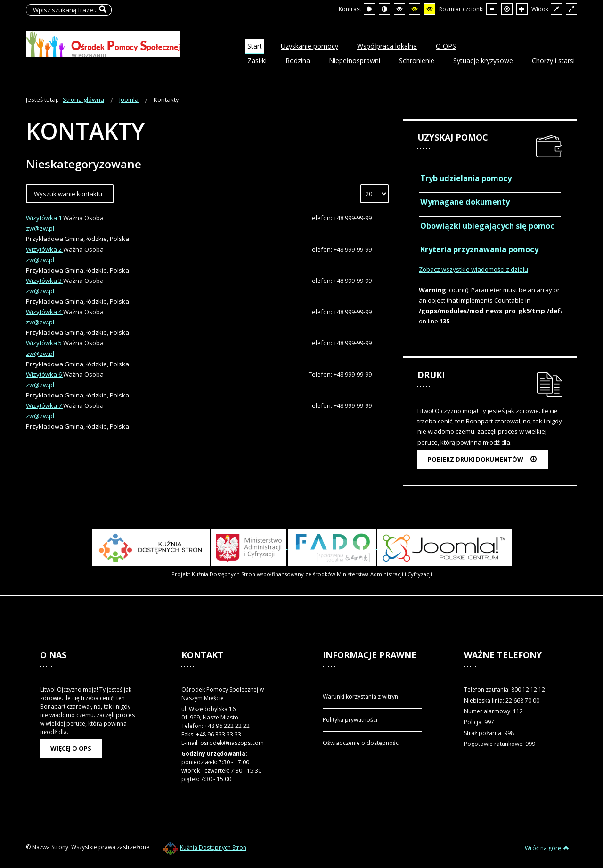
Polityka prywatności (350, 720)
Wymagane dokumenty (465, 202)
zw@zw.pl (40, 228)
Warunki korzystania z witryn (360, 697)
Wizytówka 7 (45, 405)
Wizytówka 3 (45, 281)
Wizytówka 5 (45, 343)
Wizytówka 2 (45, 249)
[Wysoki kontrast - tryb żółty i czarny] (430, 9)
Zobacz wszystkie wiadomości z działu (473, 269)
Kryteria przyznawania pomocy (479, 249)
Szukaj (102, 10)
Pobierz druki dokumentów (483, 459)
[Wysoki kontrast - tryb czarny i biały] (399, 9)
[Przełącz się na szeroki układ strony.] (571, 9)
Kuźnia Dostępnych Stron (205, 847)
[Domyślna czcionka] (507, 9)
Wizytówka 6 (45, 374)
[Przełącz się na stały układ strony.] (556, 9)
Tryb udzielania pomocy (466, 178)
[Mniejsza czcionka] (492, 9)
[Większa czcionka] (522, 9)
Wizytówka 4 (45, 312)
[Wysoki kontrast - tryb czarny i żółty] (415, 9)
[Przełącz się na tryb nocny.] (384, 9)
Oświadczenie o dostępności (361, 743)
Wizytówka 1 (45, 218)
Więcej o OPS (71, 748)
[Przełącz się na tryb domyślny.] (369, 9)
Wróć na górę (547, 848)
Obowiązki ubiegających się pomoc (487, 226)
